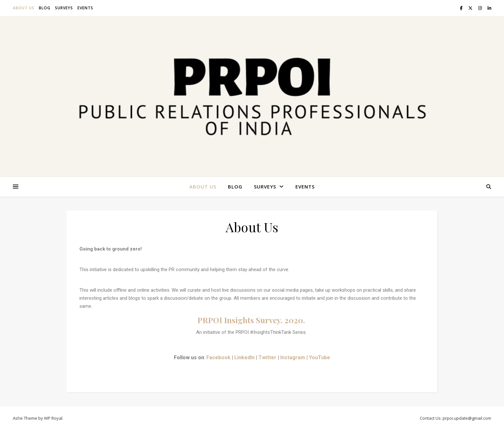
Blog (45, 8)
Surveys (64, 8)
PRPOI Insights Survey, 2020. (252, 320)
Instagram (293, 357)
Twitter (267, 357)
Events (85, 8)
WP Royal (53, 418)
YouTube (319, 357)
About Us (24, 8)
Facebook (218, 357)
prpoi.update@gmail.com (467, 418)
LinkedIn (244, 357)
